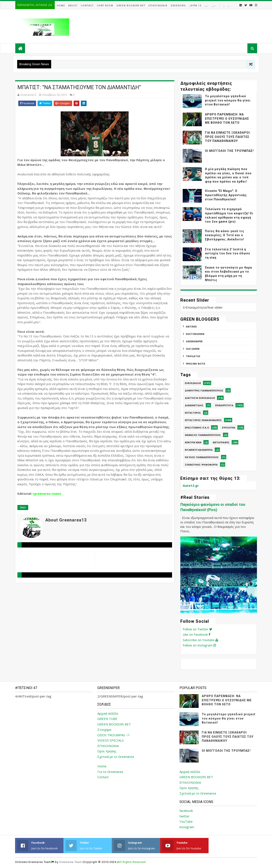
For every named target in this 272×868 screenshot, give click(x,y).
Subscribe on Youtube (200, 640)
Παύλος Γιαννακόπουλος (202, 457)
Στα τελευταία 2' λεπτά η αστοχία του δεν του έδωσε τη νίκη (228, 253)
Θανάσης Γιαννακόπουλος (203, 435)
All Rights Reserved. (132, 862)
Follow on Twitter (197, 629)
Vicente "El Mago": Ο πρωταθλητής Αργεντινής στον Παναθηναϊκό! (226, 195)
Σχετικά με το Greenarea (116, 757)
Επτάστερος (193, 413)
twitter (185, 816)
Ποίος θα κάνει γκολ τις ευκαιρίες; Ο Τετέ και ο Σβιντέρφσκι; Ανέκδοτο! (225, 235)
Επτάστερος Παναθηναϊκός (203, 420)
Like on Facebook (197, 634)
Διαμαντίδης (194, 405)
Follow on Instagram (199, 645)
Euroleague (193, 383)
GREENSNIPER (194, 341)
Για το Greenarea (110, 772)
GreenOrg (178, 6)
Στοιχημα (104, 729)
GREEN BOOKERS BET (114, 724)
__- (207, 6)
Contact (87, 6)
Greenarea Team (71, 862)
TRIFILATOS (193, 356)
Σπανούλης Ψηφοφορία (201, 465)
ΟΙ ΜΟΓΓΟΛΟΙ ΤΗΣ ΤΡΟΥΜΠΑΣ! (229, 151)
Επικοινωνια (158, 6)
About (73, 6)
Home (61, 6)
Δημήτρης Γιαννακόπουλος (204, 390)
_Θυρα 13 (195, 6)
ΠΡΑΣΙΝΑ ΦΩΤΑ (196, 364)
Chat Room (105, 6)
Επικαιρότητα (224, 405)
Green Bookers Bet (131, 6)
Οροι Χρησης (107, 751)
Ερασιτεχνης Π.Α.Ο (197, 428)
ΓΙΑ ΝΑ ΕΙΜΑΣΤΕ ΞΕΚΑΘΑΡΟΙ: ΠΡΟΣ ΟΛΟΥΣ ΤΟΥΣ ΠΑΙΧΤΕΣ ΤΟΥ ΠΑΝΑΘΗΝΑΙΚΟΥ (228, 137)
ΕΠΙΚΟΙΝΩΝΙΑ (108, 746)
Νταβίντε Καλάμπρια (199, 450)
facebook (186, 811)
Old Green (193, 349)
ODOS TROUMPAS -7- (114, 735)
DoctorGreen (195, 334)
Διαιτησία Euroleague (200, 398)
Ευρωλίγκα (229, 428)
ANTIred (191, 327)
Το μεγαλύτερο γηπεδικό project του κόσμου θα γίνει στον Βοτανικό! (228, 100)
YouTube (186, 821)
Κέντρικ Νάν (193, 442)
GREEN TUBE (107, 719)
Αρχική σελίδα (108, 713)
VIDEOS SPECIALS (111, 740)
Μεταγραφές (221, 442)
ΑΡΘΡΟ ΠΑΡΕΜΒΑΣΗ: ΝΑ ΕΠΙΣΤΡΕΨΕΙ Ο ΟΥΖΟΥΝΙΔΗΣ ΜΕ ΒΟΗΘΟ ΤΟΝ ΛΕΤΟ (227, 119)
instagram (187, 827)
